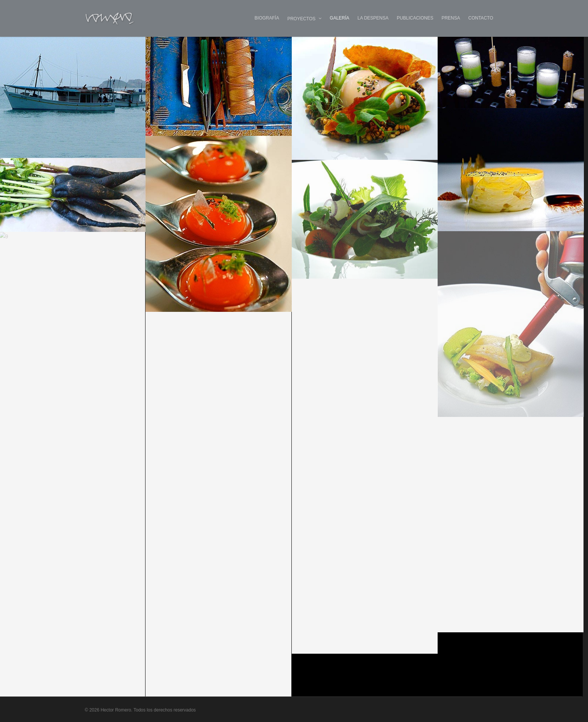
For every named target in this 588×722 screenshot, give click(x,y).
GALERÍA (339, 18)
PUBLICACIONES (415, 18)
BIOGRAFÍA (267, 18)
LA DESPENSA (373, 18)
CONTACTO (481, 18)
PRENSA (451, 18)
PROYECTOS (305, 19)
